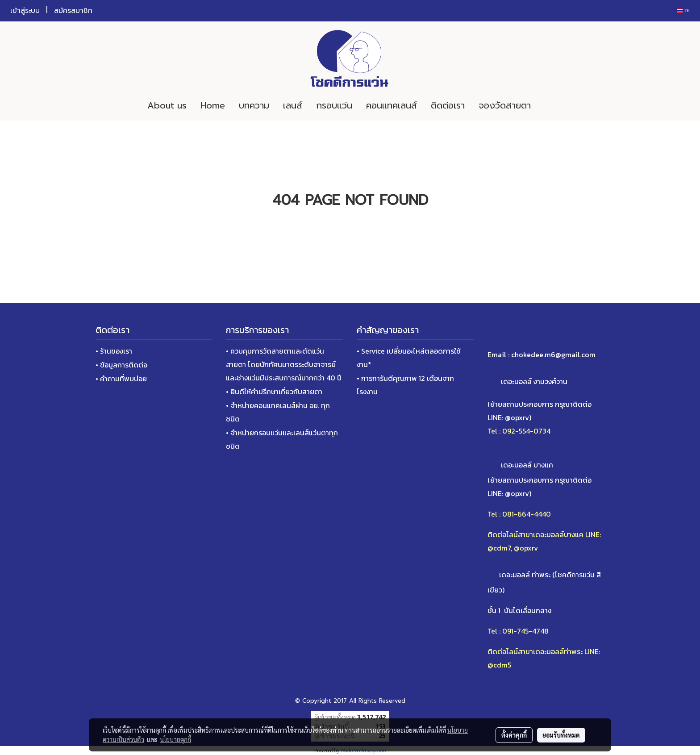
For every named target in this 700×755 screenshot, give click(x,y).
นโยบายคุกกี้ (175, 739)
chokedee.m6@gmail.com (553, 355)
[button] (551, 105)
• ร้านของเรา (114, 351)
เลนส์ (293, 105)
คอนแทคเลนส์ (392, 105)
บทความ (254, 105)
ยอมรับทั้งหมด (561, 735)
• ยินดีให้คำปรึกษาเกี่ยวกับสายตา (274, 392)
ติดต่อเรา (448, 105)
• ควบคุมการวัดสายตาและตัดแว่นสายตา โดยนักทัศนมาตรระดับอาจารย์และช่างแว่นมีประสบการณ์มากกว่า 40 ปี (284, 364)
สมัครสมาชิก (73, 11)
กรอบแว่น (334, 105)
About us (167, 105)
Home (213, 105)
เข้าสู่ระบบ (25, 11)
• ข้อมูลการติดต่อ (121, 365)
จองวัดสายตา (505, 105)
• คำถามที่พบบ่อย (121, 379)
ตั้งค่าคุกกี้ (514, 735)
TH (683, 10)
